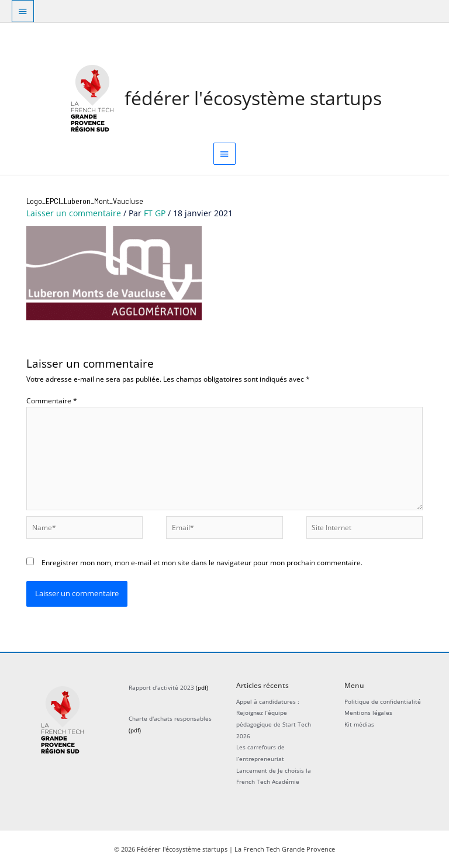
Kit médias (359, 724)
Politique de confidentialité (383, 701)
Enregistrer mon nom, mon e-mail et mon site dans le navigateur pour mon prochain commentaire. (202, 562)
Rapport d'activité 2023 (161, 687)
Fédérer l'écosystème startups (253, 98)
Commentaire (52, 400)
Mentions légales (368, 713)
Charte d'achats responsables (170, 718)
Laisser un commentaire (74, 213)
